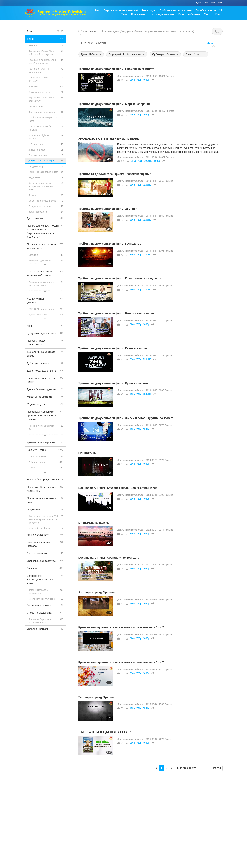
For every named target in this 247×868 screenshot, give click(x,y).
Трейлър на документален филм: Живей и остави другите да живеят (126, 418)
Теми (124, 14)
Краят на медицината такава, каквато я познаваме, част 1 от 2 (121, 662)
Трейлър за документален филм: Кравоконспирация (115, 174)
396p (132, 80)
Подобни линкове (206, 10)
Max (97, 10)
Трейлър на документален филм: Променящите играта (116, 69)
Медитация (149, 10)
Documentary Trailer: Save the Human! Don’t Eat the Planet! (118, 488)
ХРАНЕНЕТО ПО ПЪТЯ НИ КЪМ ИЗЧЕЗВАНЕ (109, 139)
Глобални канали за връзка (176, 10)
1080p (146, 80)
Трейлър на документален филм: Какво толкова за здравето (120, 279)
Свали (208, 14)
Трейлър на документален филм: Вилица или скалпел (116, 314)
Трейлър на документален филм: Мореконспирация (114, 104)
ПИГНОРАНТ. (87, 453)
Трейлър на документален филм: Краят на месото (113, 383)
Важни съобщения (189, 14)
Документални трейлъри (130, 76)
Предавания (138, 14)
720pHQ (148, 161)
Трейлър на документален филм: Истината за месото (115, 348)
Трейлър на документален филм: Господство (110, 244)
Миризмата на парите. (94, 523)
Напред (216, 768)
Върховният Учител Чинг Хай (121, 10)
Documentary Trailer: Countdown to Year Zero (109, 558)
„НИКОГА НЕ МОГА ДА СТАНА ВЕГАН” (105, 732)
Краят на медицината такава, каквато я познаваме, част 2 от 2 (121, 627)
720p (139, 80)
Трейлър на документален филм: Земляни (108, 209)
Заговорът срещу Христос (97, 593)
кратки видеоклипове (162, 14)
